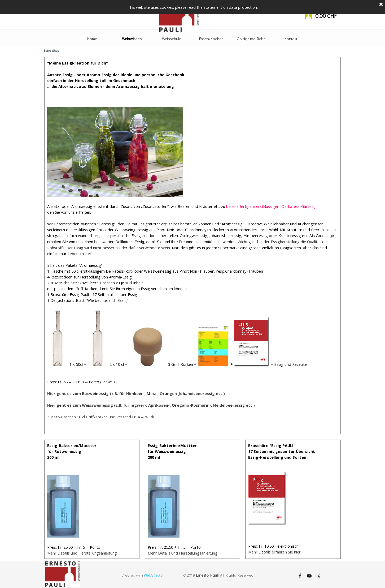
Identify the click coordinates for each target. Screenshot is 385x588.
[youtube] (309, 576)
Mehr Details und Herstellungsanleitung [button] (183, 553)
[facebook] (300, 576)
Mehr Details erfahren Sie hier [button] (274, 552)
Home (92, 39)
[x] (318, 576)
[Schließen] (381, 4)
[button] (136, 393)
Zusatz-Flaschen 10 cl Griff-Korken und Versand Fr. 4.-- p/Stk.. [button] (101, 417)
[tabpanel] (193, 246)
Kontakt (291, 39)
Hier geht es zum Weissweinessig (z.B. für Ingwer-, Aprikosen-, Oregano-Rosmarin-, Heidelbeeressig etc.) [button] (151, 405)
